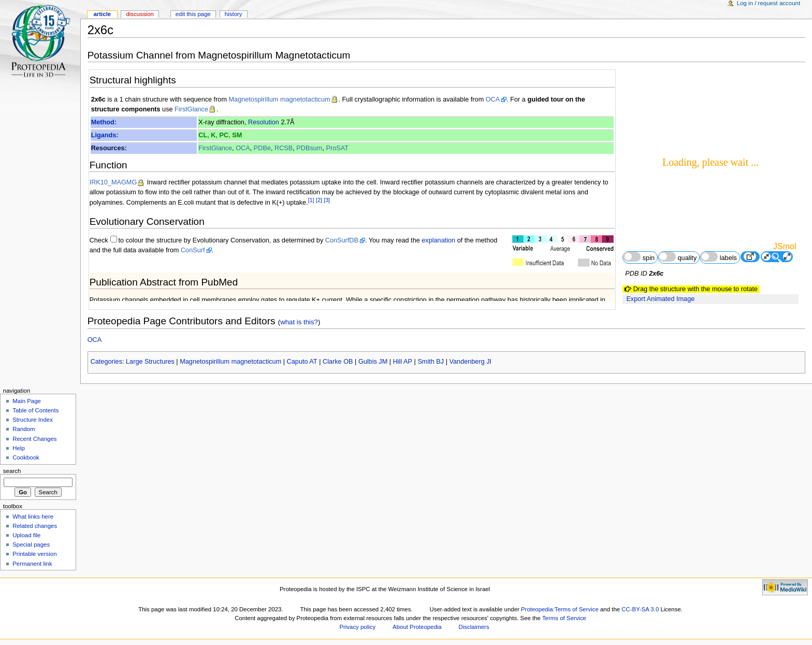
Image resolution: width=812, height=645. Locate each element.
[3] (327, 200)
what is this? (299, 322)
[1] (311, 200)
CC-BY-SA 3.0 (640, 609)
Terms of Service (564, 618)
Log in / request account (769, 3)
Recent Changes (34, 439)
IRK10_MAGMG (113, 182)
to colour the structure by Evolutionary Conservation (194, 240)
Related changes (35, 526)
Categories (106, 362)
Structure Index (33, 420)
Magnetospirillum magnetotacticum (280, 99)
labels (719, 257)
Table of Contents (35, 410)
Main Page (27, 401)
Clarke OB (338, 362)
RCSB (284, 148)
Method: (104, 122)
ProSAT (337, 148)
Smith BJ (431, 362)
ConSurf (193, 250)
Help (19, 448)
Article (102, 14)
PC (224, 135)
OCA (493, 99)
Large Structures (150, 362)
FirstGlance (191, 109)
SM (237, 135)
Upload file (26, 535)
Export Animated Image (660, 299)
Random (24, 429)
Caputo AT (302, 362)
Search (12, 471)
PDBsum (309, 148)
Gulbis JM (373, 362)
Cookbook (26, 457)
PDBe (262, 148)
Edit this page (193, 14)
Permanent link (32, 564)
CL (203, 135)
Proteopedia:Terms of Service (560, 609)
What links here (33, 517)
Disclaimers (474, 627)
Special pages (31, 544)
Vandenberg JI (471, 362)
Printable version (34, 554)
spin (639, 257)
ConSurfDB (342, 240)
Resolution (264, 122)
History (234, 14)
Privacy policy (357, 627)
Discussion (140, 14)
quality (677, 257)
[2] (319, 200)
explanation (438, 240)
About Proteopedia (417, 627)
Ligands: (105, 135)
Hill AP (403, 362)
